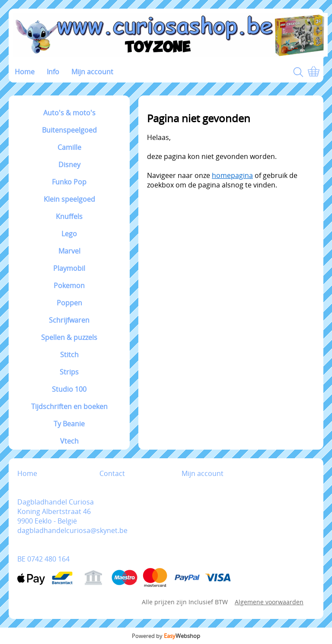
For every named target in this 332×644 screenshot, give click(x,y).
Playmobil (69, 268)
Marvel (69, 251)
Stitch (69, 355)
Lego (69, 234)
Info (53, 72)
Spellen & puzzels (69, 337)
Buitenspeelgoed (69, 130)
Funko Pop (69, 182)
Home (25, 72)
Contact (112, 473)
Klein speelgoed (69, 199)
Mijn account (92, 72)
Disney (69, 165)
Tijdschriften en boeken (69, 406)
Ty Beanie (69, 424)
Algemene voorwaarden (269, 602)
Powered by (166, 636)
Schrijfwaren (69, 320)
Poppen (69, 303)
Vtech (69, 441)
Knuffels (69, 216)
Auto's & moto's (69, 113)
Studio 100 (69, 389)
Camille (69, 147)
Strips (69, 372)
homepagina (232, 175)
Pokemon (69, 286)
